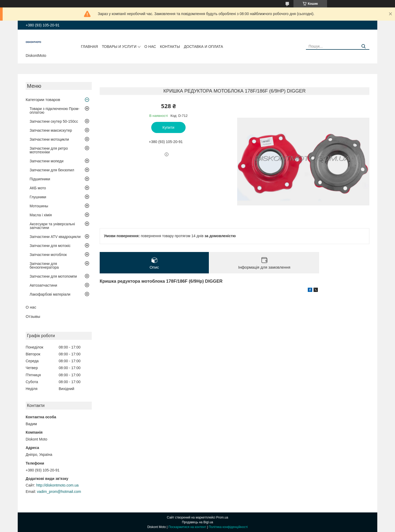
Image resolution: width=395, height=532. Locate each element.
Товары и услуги (119, 47)
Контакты (170, 47)
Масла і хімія (41, 215)
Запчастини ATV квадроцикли (55, 237)
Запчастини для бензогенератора (44, 265)
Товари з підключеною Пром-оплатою (55, 111)
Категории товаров (43, 100)
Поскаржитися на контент (187, 527)
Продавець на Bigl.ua (197, 522)
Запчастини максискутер (51, 130)
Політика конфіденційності (228, 527)
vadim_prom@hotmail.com (59, 492)
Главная (89, 47)
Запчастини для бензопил (52, 170)
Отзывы (33, 316)
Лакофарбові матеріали (50, 294)
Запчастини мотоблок (48, 255)
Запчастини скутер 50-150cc (54, 121)
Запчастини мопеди (47, 161)
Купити (169, 127)
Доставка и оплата (204, 47)
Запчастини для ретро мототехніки (49, 150)
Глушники (38, 197)
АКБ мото (38, 188)
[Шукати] (363, 46)
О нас (150, 47)
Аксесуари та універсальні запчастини (52, 226)
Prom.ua (222, 517)
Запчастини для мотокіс (50, 246)
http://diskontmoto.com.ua (57, 485)
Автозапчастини (43, 285)
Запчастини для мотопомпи (53, 276)
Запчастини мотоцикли (49, 139)
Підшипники (40, 179)
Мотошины (39, 206)
